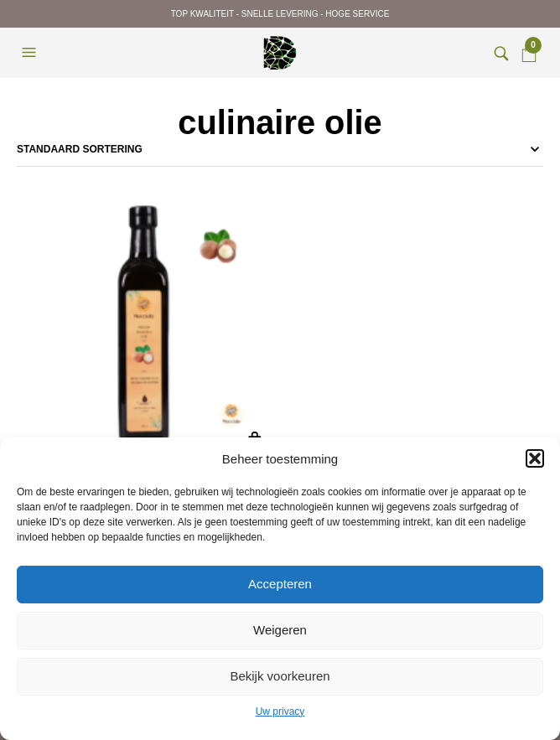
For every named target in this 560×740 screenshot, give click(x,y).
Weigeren (280, 630)
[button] (535, 458)
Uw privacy (280, 712)
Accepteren (280, 584)
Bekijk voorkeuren (280, 676)
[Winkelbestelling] (280, 149)
